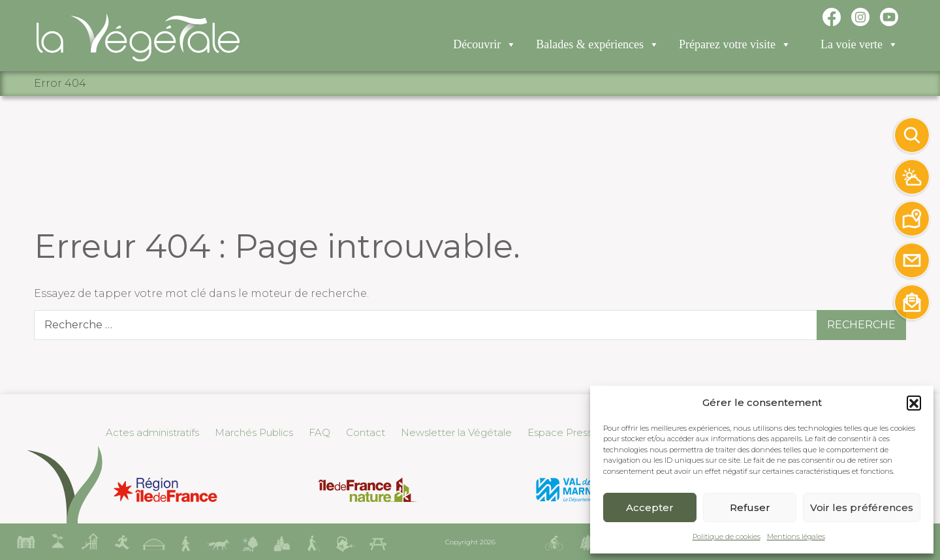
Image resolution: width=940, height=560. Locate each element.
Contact (366, 432)
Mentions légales (796, 537)
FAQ (320, 432)
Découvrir (485, 46)
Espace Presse (563, 432)
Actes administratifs (152, 432)
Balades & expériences (598, 46)
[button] (914, 403)
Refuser (750, 507)
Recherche (861, 325)
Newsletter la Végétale (456, 432)
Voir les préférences (862, 507)
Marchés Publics (254, 432)
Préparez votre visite (735, 46)
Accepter (650, 507)
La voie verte (859, 46)
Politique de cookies (727, 537)
